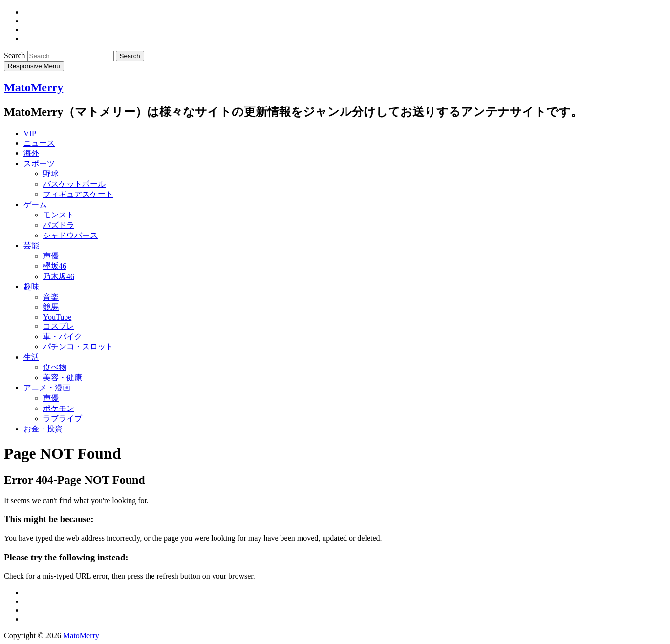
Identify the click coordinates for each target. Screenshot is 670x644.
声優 (51, 256)
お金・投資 (43, 429)
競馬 (51, 307)
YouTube (57, 317)
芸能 (31, 246)
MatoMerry (33, 87)
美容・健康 (63, 377)
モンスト (59, 215)
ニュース (39, 143)
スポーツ (39, 163)
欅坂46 (55, 266)
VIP (30, 134)
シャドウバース (70, 235)
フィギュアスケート (78, 194)
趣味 (31, 287)
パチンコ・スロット (78, 347)
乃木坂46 (59, 276)
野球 (51, 174)
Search (16, 55)
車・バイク (63, 336)
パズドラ (59, 225)
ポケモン (59, 408)
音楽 (51, 297)
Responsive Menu (34, 66)
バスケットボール (74, 184)
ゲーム (35, 204)
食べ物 (55, 367)
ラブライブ (63, 419)
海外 (31, 153)
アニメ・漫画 (47, 388)
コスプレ (59, 326)
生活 (31, 357)
